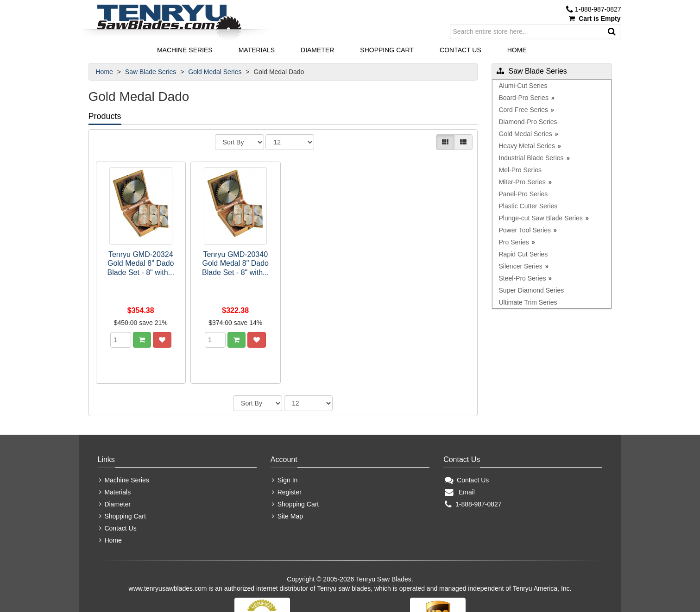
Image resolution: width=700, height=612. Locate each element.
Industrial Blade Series (531, 158)
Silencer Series (521, 266)
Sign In (285, 438)
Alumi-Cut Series (523, 86)
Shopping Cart (387, 50)
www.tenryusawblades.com (168, 547)
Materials (257, 50)
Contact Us (460, 50)
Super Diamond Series (532, 290)
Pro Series (514, 242)
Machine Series (185, 50)
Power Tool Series (525, 230)
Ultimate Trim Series (528, 302)
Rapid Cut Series (523, 254)
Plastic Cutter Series (528, 206)
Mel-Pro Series (520, 170)
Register (287, 450)
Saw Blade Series (151, 72)
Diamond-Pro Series (528, 122)
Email (460, 450)
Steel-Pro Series (523, 278)
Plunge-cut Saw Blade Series (541, 218)
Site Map (287, 475)
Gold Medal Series (216, 72)
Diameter (317, 50)
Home (517, 50)
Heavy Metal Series (527, 146)
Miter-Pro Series (522, 182)
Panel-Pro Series (523, 194)
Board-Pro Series (524, 98)
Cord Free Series (524, 110)
